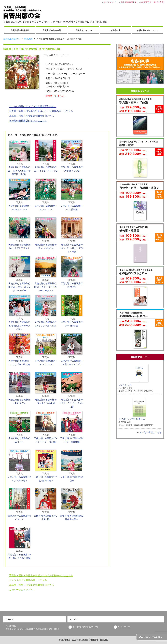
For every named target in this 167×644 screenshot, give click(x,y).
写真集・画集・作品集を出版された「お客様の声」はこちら (41, 111)
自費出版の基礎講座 (20, 30)
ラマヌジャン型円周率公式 (133, 409)
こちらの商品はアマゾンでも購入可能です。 (33, 106)
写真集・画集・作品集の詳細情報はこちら (32, 116)
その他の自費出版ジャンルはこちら (28, 121)
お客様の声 (115, 30)
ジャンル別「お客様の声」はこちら (28, 580)
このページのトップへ (21, 590)
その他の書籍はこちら (150, 432)
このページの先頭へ (153, 637)
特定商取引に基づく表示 (152, 2)
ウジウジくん (134, 374)
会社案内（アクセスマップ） (86, 627)
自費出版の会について (147, 30)
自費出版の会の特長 (52, 30)
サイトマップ (124, 627)
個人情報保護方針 (129, 2)
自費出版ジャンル (83, 30)
